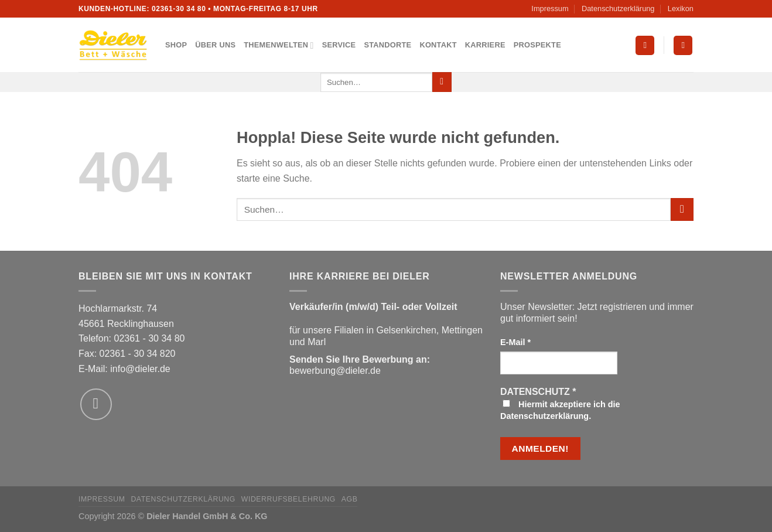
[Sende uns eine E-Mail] (96, 404)
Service (339, 45)
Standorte (387, 45)
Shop (176, 45)
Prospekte (537, 45)
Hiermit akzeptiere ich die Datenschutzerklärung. (560, 410)
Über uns (215, 45)
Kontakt (438, 45)
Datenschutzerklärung (618, 8)
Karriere (485, 45)
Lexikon (681, 8)
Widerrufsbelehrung (288, 499)
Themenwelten (279, 45)
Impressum (550, 8)
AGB (350, 499)
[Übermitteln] (442, 82)
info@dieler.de (140, 369)
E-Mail (515, 342)
